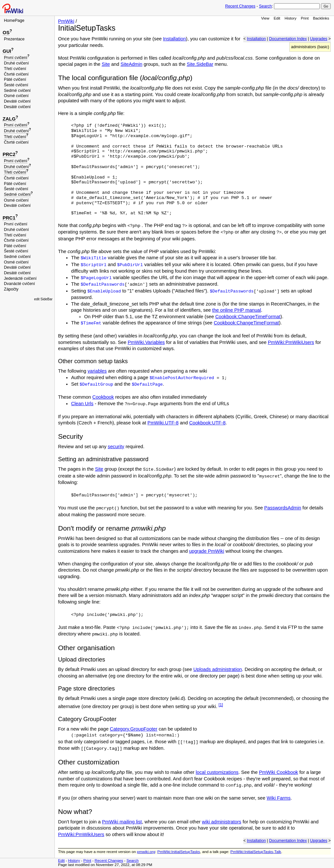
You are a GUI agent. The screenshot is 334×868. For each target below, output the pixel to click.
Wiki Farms (278, 798)
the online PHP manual (237, 310)
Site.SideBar (200, 64)
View (265, 18)
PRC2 (9, 154)
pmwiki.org (146, 852)
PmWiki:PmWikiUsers (291, 342)
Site (106, 64)
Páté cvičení (15, 79)
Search (265, 6)
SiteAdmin (132, 64)
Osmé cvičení (16, 96)
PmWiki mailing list (122, 822)
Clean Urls (82, 404)
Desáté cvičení (17, 107)
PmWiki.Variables (146, 342)
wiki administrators (222, 822)
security (116, 447)
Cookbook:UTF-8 (207, 423)
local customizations (217, 772)
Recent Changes (240, 6)
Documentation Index (288, 39)
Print (305, 18)
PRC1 (9, 218)
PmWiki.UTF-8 (163, 423)
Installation (256, 39)
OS (6, 33)
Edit (277, 18)
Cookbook (103, 397)
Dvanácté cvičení (19, 284)
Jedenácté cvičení (20, 278)
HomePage (14, 21)
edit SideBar (43, 299)
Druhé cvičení (16, 63)
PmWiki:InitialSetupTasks (179, 852)
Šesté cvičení (16, 85)
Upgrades (319, 39)
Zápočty (11, 289)
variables (97, 371)
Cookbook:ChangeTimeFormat (248, 317)
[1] (221, 705)
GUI (7, 51)
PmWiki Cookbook (279, 772)
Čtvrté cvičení (16, 74)
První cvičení (16, 58)
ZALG (9, 119)
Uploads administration (218, 669)
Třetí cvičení (15, 69)
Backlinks (321, 18)
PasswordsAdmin (283, 508)
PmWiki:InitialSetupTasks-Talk (256, 852)
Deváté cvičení (17, 101)
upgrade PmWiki (207, 551)
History (290, 18)
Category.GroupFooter (134, 729)
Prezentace (14, 39)
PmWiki (66, 21)
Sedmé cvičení (17, 91)
